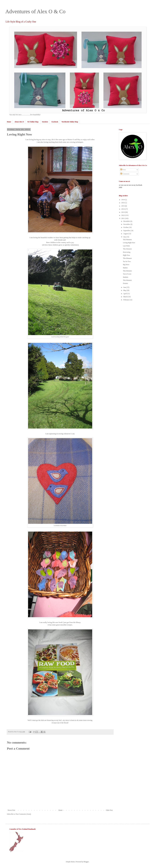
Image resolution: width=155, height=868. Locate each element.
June (125, 287)
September (127, 231)
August (126, 234)
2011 (123, 218)
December (127, 221)
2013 (123, 212)
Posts (123, 170)
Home (60, 810)
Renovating (127, 252)
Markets (126, 277)
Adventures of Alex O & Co (35, 11)
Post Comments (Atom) (23, 814)
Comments (125, 174)
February (126, 300)
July (125, 237)
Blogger (86, 862)
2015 (123, 206)
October (126, 227)
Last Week (126, 246)
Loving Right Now (129, 243)
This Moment (127, 240)
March (126, 297)
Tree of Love (127, 274)
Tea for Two (127, 261)
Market (125, 268)
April (125, 294)
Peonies (125, 283)
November (127, 224)
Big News (126, 265)
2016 (123, 203)
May (125, 290)
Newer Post (11, 810)
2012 (123, 215)
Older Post (109, 810)
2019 (123, 200)
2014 (123, 209)
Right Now (126, 255)
